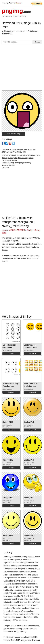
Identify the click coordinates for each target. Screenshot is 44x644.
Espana (18, 3)
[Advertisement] (22, 68)
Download (11, 354)
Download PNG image (14, 134)
